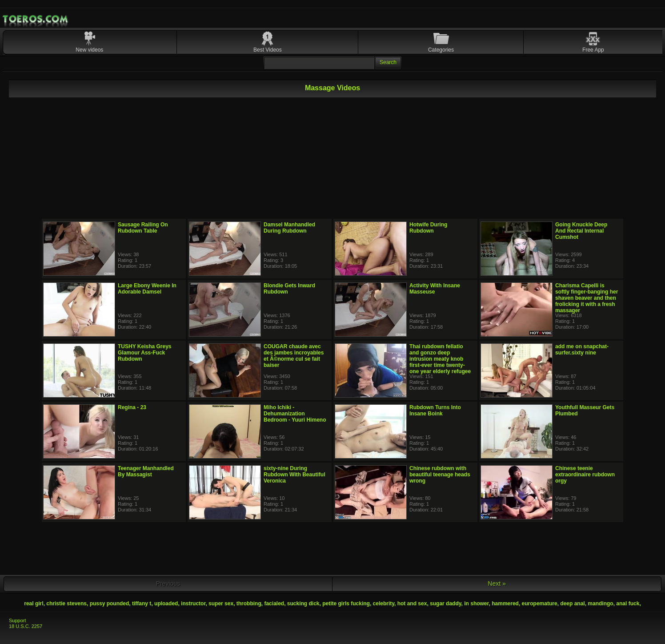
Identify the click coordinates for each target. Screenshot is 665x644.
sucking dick (303, 604)
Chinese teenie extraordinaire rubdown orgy (585, 475)
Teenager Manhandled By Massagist (146, 471)
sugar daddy (445, 604)
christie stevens (66, 604)
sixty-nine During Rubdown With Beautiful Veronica (294, 475)
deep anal (572, 604)
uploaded (166, 604)
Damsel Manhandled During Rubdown (289, 228)
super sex (221, 604)
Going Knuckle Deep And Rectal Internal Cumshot (581, 231)
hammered (505, 604)
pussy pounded (110, 604)
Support (18, 620)
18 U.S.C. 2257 (26, 626)
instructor (193, 604)
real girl (34, 604)
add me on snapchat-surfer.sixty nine (582, 350)
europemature (540, 604)
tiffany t (142, 604)
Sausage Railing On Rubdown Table (143, 228)
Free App (593, 50)
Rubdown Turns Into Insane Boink (435, 411)
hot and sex (412, 604)
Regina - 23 (132, 407)
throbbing (249, 604)
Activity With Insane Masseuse (435, 289)
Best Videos (268, 50)
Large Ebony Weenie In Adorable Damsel (147, 289)
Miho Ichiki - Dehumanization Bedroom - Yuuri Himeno (295, 414)
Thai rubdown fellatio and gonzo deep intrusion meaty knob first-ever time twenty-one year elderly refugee (440, 359)
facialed (274, 604)
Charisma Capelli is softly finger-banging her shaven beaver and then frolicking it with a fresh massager (587, 298)
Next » (497, 584)
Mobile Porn (36, 19)
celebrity (384, 604)
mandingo (600, 604)
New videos (89, 50)
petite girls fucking (346, 604)
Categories (441, 50)
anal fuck (628, 604)
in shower (476, 604)
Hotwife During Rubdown (428, 228)
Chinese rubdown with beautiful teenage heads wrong (440, 475)
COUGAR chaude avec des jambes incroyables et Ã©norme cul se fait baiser (294, 356)
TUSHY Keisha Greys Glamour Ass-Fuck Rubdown (145, 353)
